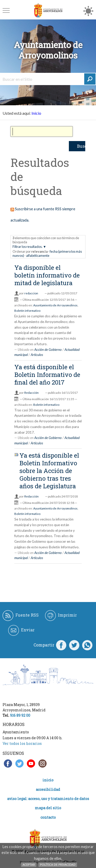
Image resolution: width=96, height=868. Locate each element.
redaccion (31, 293)
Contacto (48, 817)
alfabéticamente (38, 256)
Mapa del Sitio (48, 808)
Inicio (36, 113)
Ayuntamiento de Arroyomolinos (55, 305)
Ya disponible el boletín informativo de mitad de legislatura (47, 275)
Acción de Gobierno (48, 350)
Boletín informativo (27, 311)
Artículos (37, 355)
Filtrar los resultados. (28, 247)
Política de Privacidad (58, 865)
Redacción (31, 393)
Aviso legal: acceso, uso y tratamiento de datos (48, 799)
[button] (6, 10)
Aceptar (29, 865)
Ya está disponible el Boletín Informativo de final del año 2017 (47, 375)
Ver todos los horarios (22, 743)
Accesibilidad (48, 789)
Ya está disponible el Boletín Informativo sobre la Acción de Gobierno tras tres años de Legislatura (49, 471)
